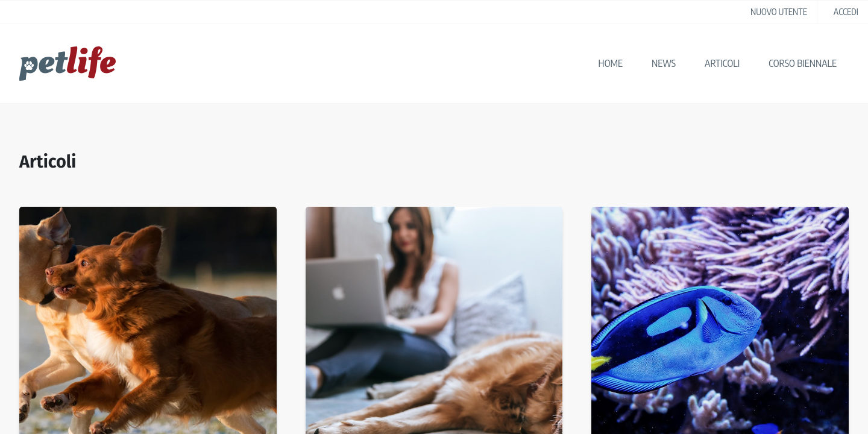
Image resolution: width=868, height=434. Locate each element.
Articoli (722, 63)
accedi (846, 11)
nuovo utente (779, 11)
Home (611, 63)
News (664, 63)
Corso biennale (803, 63)
